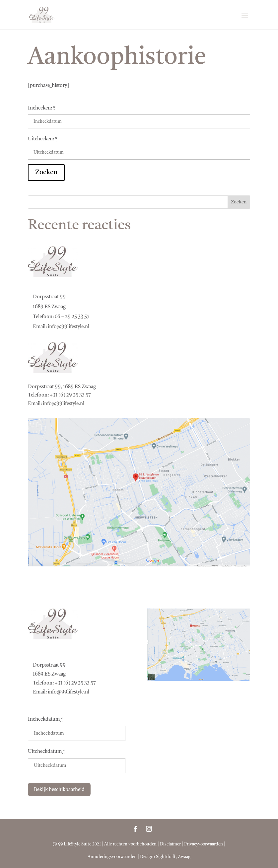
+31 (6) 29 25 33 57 (70, 395)
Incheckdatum (45, 720)
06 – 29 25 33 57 (72, 317)
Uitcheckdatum (46, 752)
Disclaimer (170, 844)
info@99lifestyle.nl (69, 327)
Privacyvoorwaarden (204, 844)
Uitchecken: (43, 139)
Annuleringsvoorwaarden (112, 857)
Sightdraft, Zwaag (173, 857)
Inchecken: (42, 108)
